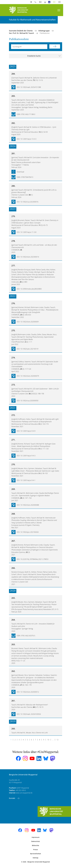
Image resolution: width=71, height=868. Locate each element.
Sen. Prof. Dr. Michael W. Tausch (22, 33)
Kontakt (12, 798)
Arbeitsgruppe (44, 31)
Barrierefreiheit (36, 854)
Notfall (45, 2)
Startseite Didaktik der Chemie (21, 31)
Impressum (36, 837)
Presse (35, 850)
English (60, 2)
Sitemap (35, 858)
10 (48, 740)
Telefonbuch (36, 2)
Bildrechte (35, 845)
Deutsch (55, 2)
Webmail (41, 2)
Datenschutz (36, 841)
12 (58, 740)
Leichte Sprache (50, 2)
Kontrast (31, 2)
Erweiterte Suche (34, 56)
